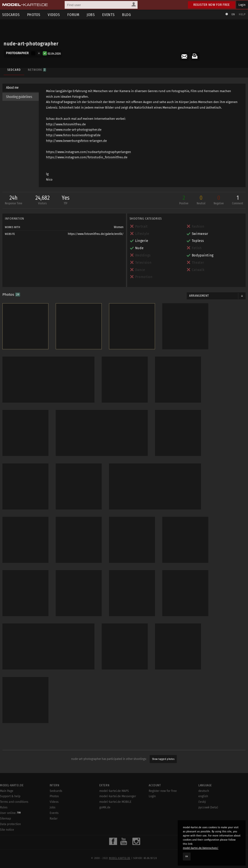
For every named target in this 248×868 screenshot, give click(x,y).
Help (242, 14)
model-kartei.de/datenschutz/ (201, 848)
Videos (54, 15)
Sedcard (14, 70)
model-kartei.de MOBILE (115, 801)
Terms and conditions (14, 801)
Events (109, 15)
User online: (10, 812)
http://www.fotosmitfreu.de (66, 124)
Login (242, 5)
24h (14, 201)
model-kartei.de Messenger (118, 796)
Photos (34, 15)
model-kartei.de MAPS (114, 790)
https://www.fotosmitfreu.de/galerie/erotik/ (96, 234)
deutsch (204, 790)
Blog (127, 15)
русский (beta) (208, 807)
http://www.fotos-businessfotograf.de (74, 135)
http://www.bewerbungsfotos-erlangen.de (77, 141)
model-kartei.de (120, 858)
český (202, 801)
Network (37, 70)
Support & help (10, 796)
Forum (74, 15)
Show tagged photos (163, 759)
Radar (54, 818)
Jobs (91, 15)
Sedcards (56, 790)
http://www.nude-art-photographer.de (74, 130)
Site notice (7, 829)
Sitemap (5, 818)
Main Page (7, 790)
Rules (4, 807)
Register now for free (212, 5)
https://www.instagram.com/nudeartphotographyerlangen (89, 152)
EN (233, 14)
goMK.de (105, 807)
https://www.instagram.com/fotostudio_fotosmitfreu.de (87, 157)
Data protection (10, 824)
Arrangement (199, 296)
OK (187, 856)
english (203, 796)
